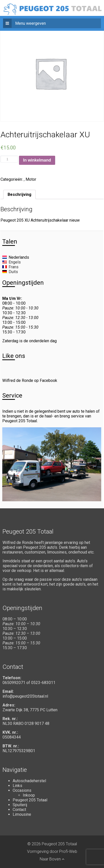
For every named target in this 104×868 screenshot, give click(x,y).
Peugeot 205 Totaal (30, 800)
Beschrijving (19, 194)
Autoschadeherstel (29, 781)
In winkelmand (37, 160)
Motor (31, 179)
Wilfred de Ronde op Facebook (30, 380)
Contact (19, 810)
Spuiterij (20, 805)
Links (17, 786)
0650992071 (14, 683)
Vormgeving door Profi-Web (52, 851)
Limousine (22, 814)
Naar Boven (52, 859)
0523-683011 (43, 683)
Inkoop (29, 795)
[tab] (19, 194)
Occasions (22, 790)
